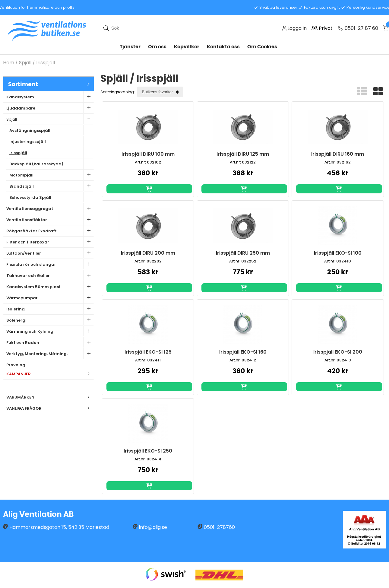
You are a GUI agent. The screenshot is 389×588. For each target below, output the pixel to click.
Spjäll (25, 63)
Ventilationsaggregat (50, 208)
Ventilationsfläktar (50, 219)
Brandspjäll (52, 186)
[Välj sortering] (160, 92)
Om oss (157, 47)
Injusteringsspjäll (52, 141)
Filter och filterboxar (50, 242)
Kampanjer (50, 374)
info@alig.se (153, 527)
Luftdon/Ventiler (50, 253)
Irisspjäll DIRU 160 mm (338, 154)
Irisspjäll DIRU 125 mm (243, 154)
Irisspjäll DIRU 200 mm (148, 253)
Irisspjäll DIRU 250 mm (243, 253)
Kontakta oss (223, 47)
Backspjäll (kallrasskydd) (52, 164)
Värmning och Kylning (50, 331)
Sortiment (51, 84)
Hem (9, 63)
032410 (344, 261)
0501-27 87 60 (361, 28)
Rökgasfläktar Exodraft (50, 231)
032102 (154, 162)
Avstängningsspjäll (52, 130)
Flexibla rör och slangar (50, 264)
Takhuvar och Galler (50, 275)
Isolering (50, 309)
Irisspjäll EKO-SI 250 (148, 451)
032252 (249, 261)
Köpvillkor (187, 47)
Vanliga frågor (24, 408)
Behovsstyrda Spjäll (52, 197)
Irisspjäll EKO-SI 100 (338, 253)
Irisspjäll (46, 63)
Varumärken (50, 397)
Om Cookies (262, 47)
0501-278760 (219, 527)
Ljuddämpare (50, 108)
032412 (249, 360)
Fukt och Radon (50, 342)
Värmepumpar (50, 298)
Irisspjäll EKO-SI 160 (243, 352)
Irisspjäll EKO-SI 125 (148, 352)
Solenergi (50, 320)
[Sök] (162, 28)
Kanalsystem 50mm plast (50, 286)
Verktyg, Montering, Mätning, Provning (50, 354)
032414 (154, 459)
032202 (154, 261)
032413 (344, 360)
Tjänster (130, 47)
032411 (154, 360)
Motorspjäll (52, 175)
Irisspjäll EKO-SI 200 (338, 352)
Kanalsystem (50, 97)
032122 (249, 162)
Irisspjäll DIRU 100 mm (148, 154)
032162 (344, 162)
